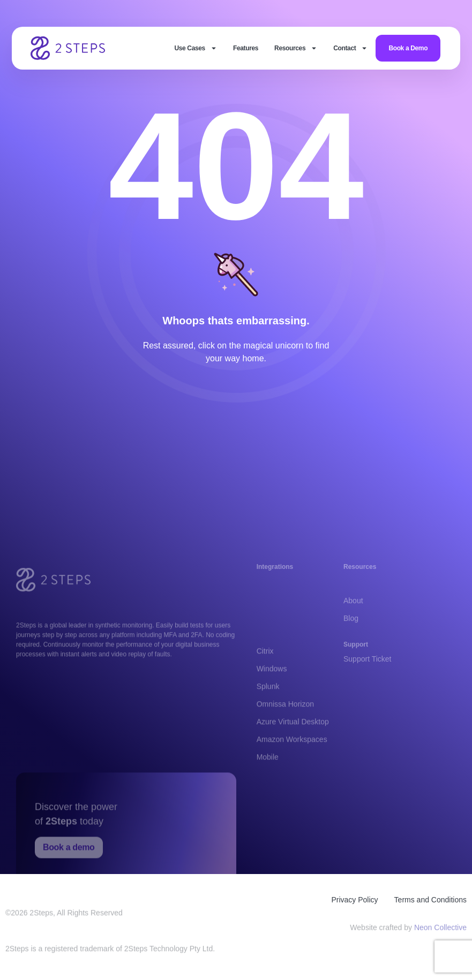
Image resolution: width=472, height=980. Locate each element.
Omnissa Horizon (285, 734)
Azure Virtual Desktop (293, 751)
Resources (296, 48)
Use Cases (195, 48)
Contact (350, 48)
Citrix (265, 681)
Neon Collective (440, 930)
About (353, 609)
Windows (272, 698)
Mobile (268, 787)
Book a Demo (408, 48)
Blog (351, 627)
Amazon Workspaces (292, 769)
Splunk (268, 716)
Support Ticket (368, 663)
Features (246, 48)
